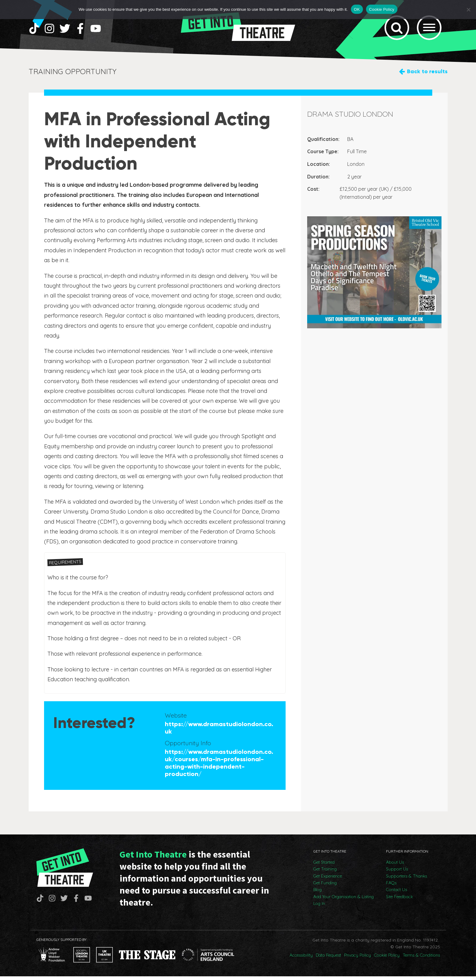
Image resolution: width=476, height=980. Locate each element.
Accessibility (301, 959)
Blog (317, 894)
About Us (395, 866)
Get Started (324, 866)
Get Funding (325, 886)
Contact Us (397, 894)
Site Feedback (399, 900)
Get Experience (328, 880)
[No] (468, 10)
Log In (319, 907)
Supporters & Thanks (407, 880)
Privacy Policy (358, 959)
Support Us (397, 873)
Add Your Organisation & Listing (344, 900)
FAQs (391, 886)
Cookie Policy (387, 959)
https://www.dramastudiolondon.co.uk (219, 731)
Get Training (325, 873)
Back (427, 75)
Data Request (328, 959)
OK (357, 9)
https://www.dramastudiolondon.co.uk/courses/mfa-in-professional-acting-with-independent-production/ (219, 766)
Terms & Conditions (421, 959)
